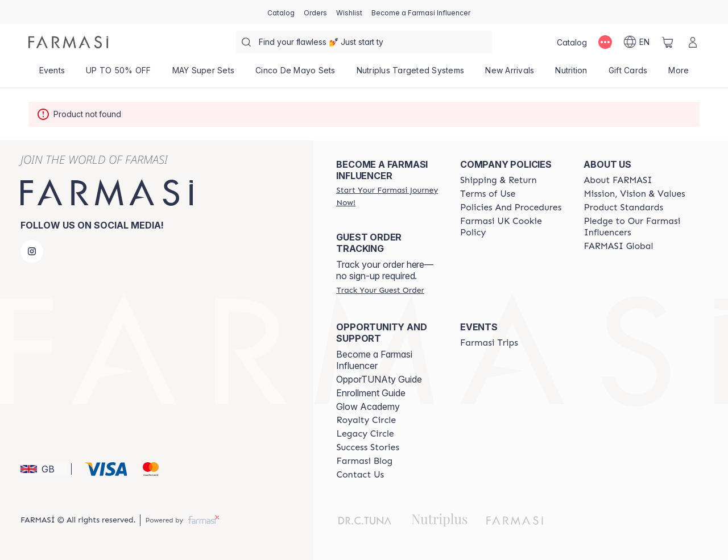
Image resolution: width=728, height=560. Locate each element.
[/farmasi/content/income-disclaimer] (512, 227)
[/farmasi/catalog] (281, 12)
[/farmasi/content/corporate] (618, 246)
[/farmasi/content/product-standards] (623, 208)
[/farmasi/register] (315, 12)
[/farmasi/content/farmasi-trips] (489, 343)
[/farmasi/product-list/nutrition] (571, 74)
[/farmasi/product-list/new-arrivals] (510, 74)
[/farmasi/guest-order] (380, 290)
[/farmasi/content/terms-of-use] (488, 194)
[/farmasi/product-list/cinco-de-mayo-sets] (296, 74)
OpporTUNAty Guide (379, 379)
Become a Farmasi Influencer (374, 360)
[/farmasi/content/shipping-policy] (499, 180)
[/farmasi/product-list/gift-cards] (628, 74)
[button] (44, 469)
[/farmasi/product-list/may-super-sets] (203, 74)
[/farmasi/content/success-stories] (368, 447)
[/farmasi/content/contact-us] (360, 475)
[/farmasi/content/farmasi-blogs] (364, 461)
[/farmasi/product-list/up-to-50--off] (119, 74)
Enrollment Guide (371, 393)
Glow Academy (368, 406)
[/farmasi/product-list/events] (52, 74)
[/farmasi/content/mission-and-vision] (634, 194)
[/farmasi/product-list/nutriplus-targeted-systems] (410, 74)
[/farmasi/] (68, 42)
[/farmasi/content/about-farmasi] (618, 180)
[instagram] (32, 251)
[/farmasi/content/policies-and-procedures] (511, 208)
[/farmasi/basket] (668, 42)
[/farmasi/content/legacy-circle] (365, 434)
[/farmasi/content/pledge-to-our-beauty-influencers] (635, 227)
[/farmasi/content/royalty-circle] (366, 420)
